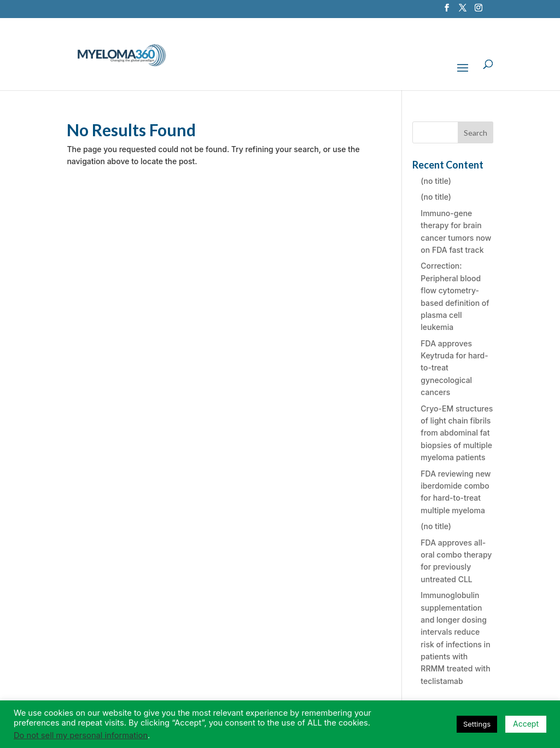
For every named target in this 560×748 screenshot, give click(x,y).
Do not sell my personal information (81, 735)
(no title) (436, 181)
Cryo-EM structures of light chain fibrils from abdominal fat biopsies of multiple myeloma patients (457, 433)
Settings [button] (477, 724)
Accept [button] (526, 724)
